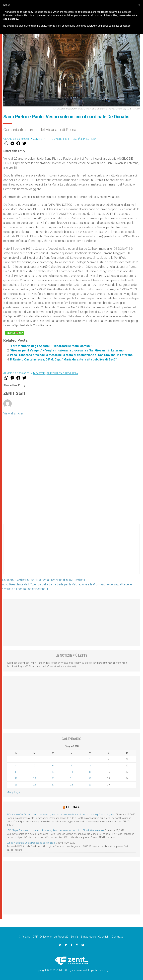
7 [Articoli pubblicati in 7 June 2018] (71, 766)
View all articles (14, 413)
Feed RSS (73, 807)
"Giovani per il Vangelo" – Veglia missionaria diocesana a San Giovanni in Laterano (67, 350)
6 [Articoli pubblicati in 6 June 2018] (53, 766)
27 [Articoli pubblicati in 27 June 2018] (53, 785)
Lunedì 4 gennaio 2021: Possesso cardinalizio (31, 843)
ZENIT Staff (41, 139)
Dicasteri (58, 139)
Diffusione (46, 937)
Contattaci (118, 937)
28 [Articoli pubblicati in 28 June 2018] (71, 785)
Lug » (17, 792)
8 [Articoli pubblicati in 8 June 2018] (90, 766)
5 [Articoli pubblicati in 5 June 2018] (35, 766)
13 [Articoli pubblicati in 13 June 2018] (53, 772)
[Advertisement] (71, 552)
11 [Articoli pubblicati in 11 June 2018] (16, 772)
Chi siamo (25, 937)
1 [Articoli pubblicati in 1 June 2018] (90, 759)
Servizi (75, 937)
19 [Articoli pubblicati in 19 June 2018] (35, 778)
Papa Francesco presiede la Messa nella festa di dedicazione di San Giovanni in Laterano (71, 355)
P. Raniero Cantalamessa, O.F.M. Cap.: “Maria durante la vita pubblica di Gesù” (63, 359)
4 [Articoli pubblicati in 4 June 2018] (16, 766)
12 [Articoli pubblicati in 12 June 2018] (35, 772)
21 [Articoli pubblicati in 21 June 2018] (71, 778)
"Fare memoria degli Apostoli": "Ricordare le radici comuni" (51, 346)
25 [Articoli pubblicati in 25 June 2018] (16, 785)
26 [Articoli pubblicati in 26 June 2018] (35, 785)
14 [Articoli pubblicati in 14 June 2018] (71, 772)
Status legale (88, 937)
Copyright (104, 937)
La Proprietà (61, 937)
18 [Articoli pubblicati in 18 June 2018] (16, 778)
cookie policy (11, 19)
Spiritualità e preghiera (81, 139)
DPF (35, 937)
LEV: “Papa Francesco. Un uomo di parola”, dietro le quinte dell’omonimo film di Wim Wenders (56, 830)
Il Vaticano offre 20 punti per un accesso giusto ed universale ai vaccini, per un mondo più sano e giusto (61, 815)
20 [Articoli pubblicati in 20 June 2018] (53, 778)
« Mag (10, 792)
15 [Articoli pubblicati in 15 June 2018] (90, 772)
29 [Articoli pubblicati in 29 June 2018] (90, 785)
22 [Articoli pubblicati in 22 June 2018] (90, 778)
